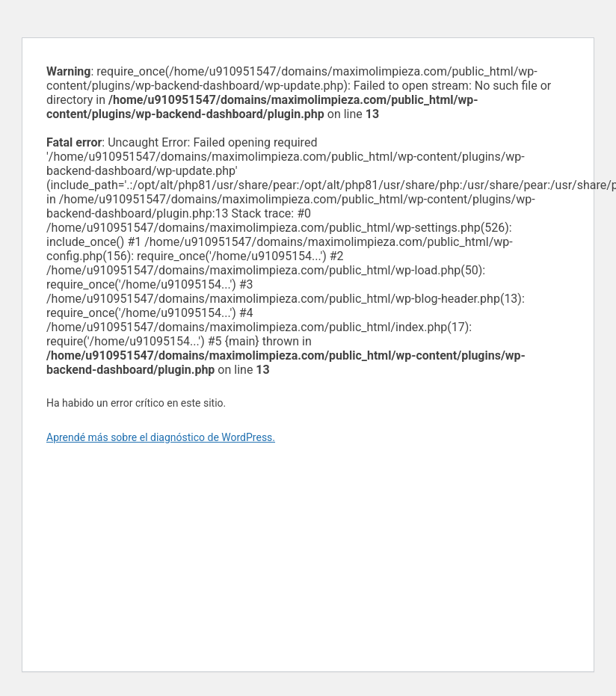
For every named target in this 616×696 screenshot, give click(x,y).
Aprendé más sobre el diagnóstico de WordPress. (161, 437)
